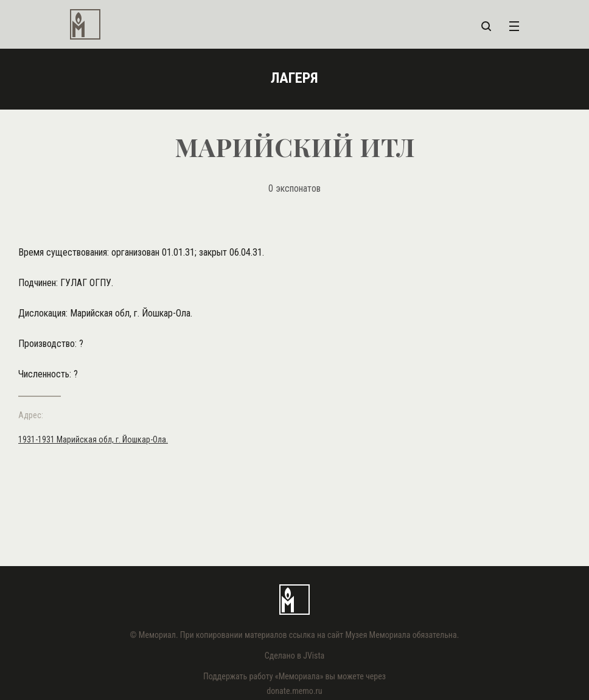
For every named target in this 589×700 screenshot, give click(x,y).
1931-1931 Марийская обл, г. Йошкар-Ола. (93, 439)
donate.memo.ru (294, 691)
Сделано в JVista (295, 656)
